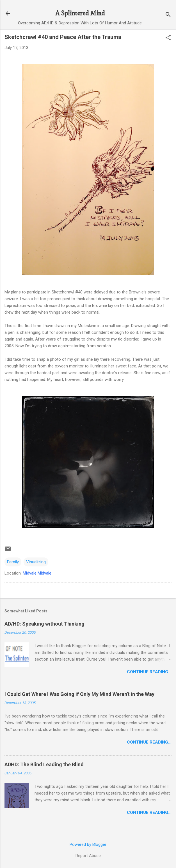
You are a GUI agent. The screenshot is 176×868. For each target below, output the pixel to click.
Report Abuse (88, 856)
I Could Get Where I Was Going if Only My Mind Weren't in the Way (79, 694)
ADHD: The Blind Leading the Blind (44, 764)
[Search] (168, 15)
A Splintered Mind (80, 13)
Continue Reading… (149, 672)
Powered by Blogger (88, 844)
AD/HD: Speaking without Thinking (44, 624)
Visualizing (36, 562)
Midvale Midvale (37, 573)
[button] (168, 38)
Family (13, 562)
